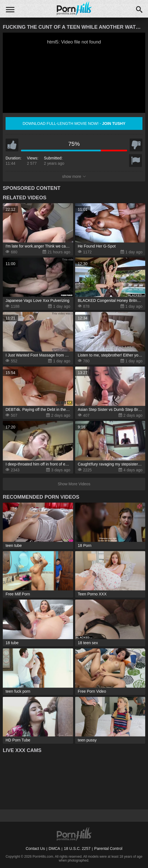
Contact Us (35, 848)
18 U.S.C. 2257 (77, 848)
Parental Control (108, 848)
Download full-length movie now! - (74, 123)
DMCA (54, 848)
